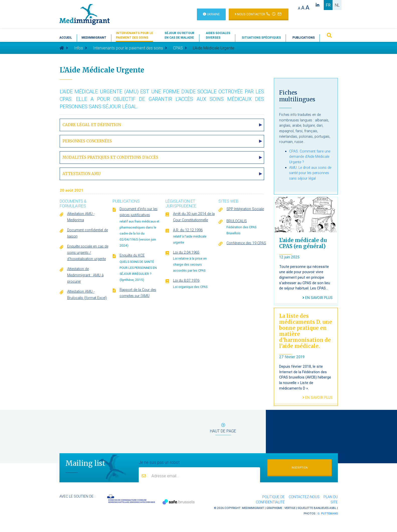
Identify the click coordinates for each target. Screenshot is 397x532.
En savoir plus (317, 298)
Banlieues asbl (325, 508)
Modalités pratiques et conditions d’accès (110, 157)
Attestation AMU (82, 174)
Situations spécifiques (261, 37)
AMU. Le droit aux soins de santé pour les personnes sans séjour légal (310, 173)
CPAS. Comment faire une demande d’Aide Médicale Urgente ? (310, 157)
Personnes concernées (87, 141)
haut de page (223, 429)
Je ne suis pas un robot (159, 462)
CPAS (178, 48)
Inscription (300, 468)
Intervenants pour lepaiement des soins (134, 35)
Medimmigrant (94, 37)
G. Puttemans (328, 513)
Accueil (66, 37)
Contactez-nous (304, 497)
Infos (78, 48)
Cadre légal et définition (92, 125)
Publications (304, 37)
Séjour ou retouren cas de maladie (179, 35)
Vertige (290, 508)
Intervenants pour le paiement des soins (128, 48)
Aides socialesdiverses (218, 35)
